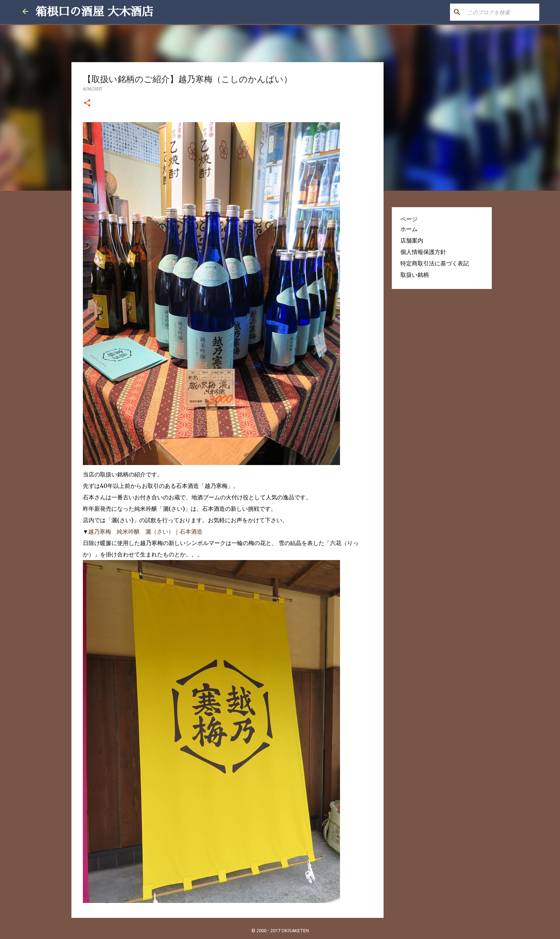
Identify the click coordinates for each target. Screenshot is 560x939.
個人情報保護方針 (423, 252)
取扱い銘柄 (415, 275)
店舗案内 (412, 240)
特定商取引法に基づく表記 (435, 263)
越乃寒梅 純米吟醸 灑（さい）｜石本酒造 (145, 531)
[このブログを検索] (502, 12)
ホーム (409, 229)
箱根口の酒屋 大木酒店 (94, 12)
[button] (87, 103)
